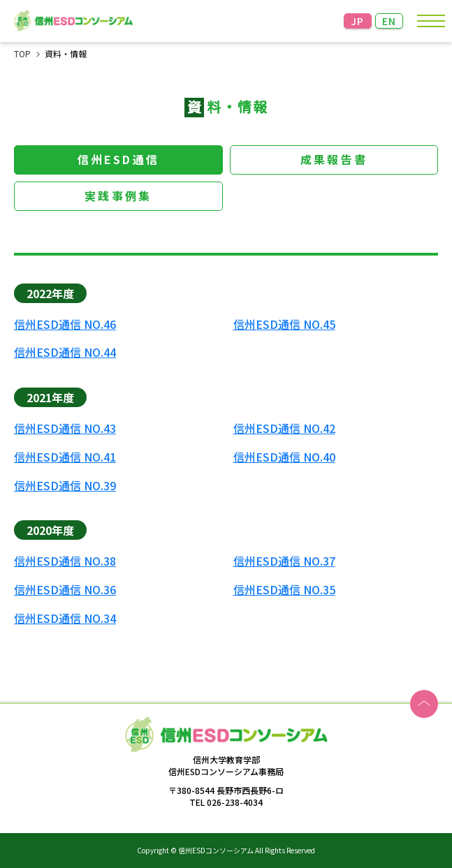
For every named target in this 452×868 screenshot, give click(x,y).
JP (358, 21)
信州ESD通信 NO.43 (65, 428)
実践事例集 (118, 196)
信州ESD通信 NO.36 (65, 590)
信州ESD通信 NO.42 (284, 428)
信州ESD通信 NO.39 (65, 486)
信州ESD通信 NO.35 (284, 590)
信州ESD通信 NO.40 (284, 457)
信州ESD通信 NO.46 (65, 324)
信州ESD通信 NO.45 (284, 324)
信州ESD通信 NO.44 (65, 352)
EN (389, 21)
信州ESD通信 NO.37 (284, 561)
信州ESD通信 (118, 159)
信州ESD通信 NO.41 (65, 457)
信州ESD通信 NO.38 (65, 561)
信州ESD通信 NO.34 (65, 618)
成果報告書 (334, 159)
